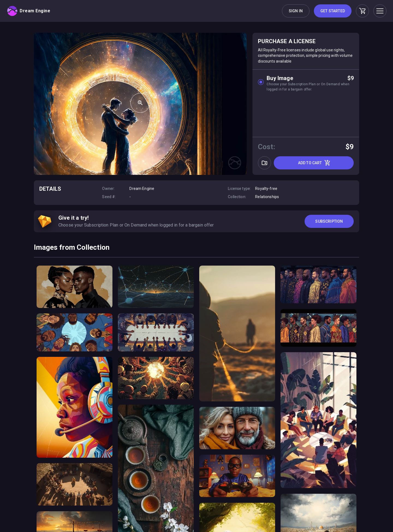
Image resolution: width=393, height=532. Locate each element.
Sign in (296, 11)
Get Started (333, 11)
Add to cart (314, 163)
